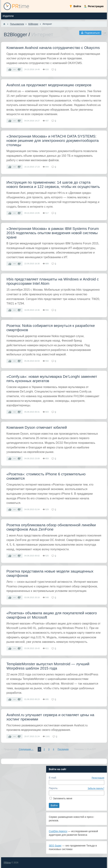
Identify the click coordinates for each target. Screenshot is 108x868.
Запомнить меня (63, 798)
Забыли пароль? (96, 788)
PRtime (7, 863)
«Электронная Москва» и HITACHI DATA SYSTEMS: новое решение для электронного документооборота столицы (53, 140)
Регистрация (98, 778)
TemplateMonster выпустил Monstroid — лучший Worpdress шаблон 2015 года (48, 666)
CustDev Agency (58, 831)
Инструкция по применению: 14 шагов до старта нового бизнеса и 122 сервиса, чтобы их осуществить (53, 184)
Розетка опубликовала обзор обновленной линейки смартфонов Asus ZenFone (51, 527)
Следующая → (26, 749)
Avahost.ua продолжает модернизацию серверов (49, 85)
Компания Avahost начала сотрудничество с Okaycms (53, 48)
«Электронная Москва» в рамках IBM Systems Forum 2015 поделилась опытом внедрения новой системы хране (53, 233)
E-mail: (53, 778)
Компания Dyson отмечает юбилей (37, 427)
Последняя (63, 749)
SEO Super (55, 846)
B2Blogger (15, 35)
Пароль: (53, 788)
